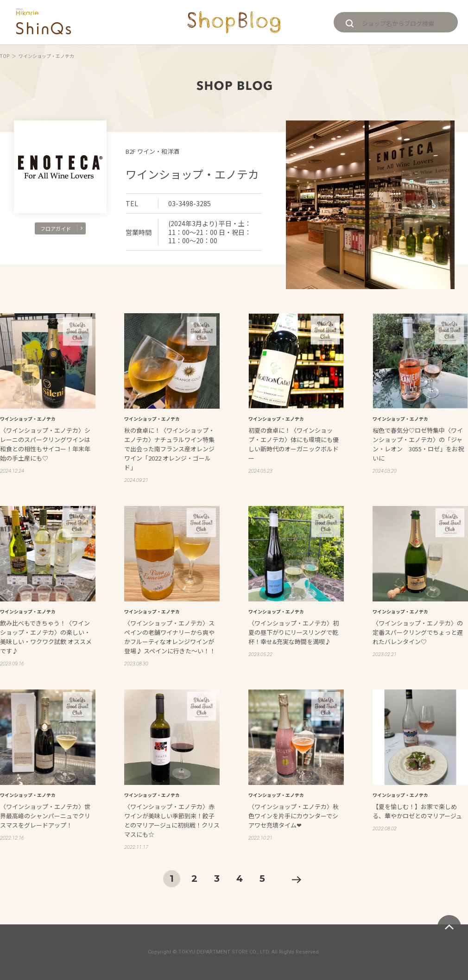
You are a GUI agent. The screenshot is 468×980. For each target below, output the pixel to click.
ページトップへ (449, 927)
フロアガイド (61, 228)
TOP (5, 56)
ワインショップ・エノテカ (192, 174)
